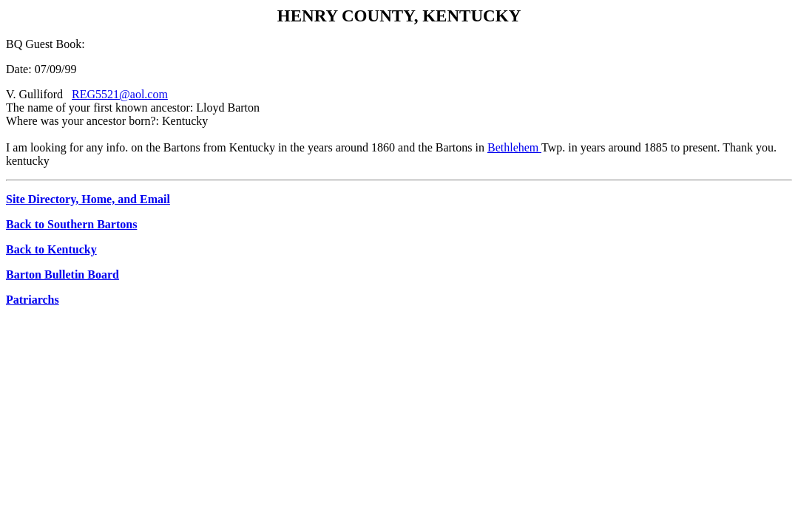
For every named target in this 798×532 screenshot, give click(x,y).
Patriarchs (33, 300)
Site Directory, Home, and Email (88, 199)
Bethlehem (514, 147)
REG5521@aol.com (120, 94)
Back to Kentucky (51, 249)
